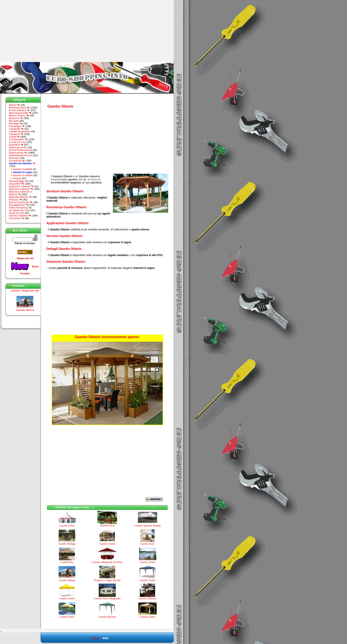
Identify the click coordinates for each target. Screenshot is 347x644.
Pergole (17, 178)
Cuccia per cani (17, 142)
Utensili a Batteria (20, 216)
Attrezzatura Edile (20, 113)
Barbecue (16, 118)
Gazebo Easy (147, 544)
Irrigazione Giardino (21, 186)
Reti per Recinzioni (21, 202)
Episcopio (14, 158)
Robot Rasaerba (18, 208)
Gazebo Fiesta (67, 526)
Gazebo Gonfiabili (22, 169)
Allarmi (14, 105)
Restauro (16, 200)
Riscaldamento (19, 205)
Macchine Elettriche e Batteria (20, 193)
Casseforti (16, 134)
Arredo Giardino (19, 110)
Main (105, 638)
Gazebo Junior (67, 598)
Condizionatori (18, 139)
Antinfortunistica (19, 108)
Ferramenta (17, 161)
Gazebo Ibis (67, 562)
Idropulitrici (16, 184)
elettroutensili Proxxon (21, 155)
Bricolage (16, 123)
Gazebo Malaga (67, 544)
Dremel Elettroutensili (20, 150)
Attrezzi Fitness (19, 116)
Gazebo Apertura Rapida (147, 526)
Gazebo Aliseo (147, 562)
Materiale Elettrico (20, 197)
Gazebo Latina (147, 617)
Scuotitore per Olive (20, 210)
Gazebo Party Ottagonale (107, 598)
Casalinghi (16, 129)
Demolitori (16, 145)
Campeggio (17, 126)
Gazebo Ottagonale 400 (25, 292)
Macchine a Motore (21, 189)
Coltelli (14, 137)
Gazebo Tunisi (107, 544)
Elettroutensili (18, 153)
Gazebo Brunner (107, 617)
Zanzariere (16, 218)
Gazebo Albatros (147, 598)
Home (95, 638)
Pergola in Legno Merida (107, 580)
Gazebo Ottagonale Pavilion (107, 562)
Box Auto (14, 121)
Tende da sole (16, 213)
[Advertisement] (37, 31)
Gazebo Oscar (107, 526)
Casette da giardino (19, 131)
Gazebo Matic (67, 617)
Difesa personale (18, 147)
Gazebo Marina (25, 312)
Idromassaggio (19, 181)
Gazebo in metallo (23, 175)
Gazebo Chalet (147, 580)
